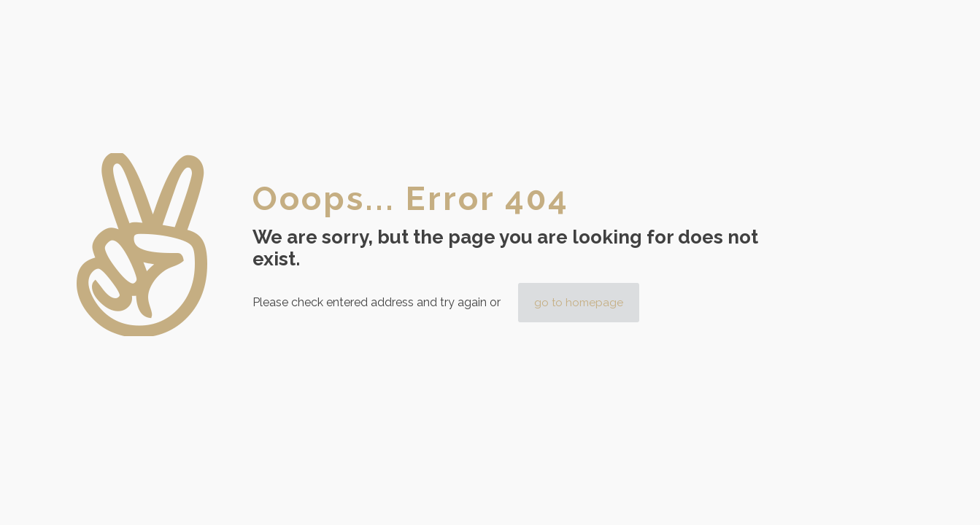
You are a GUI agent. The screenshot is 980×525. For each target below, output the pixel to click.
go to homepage (579, 303)
